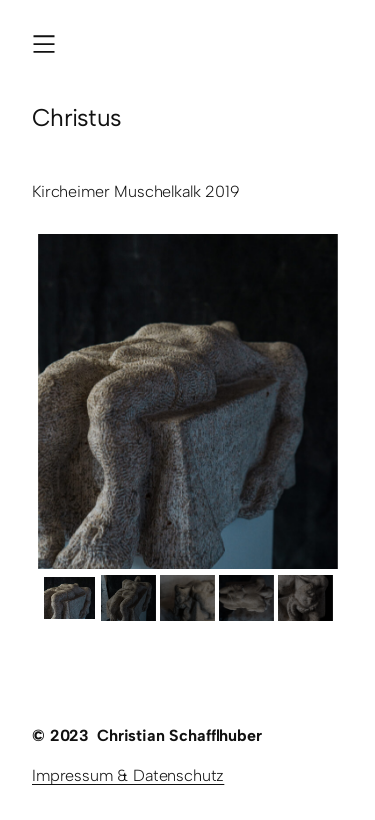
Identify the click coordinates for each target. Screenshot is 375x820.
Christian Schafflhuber (179, 735)
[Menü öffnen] (44, 44)
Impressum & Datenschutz (128, 775)
